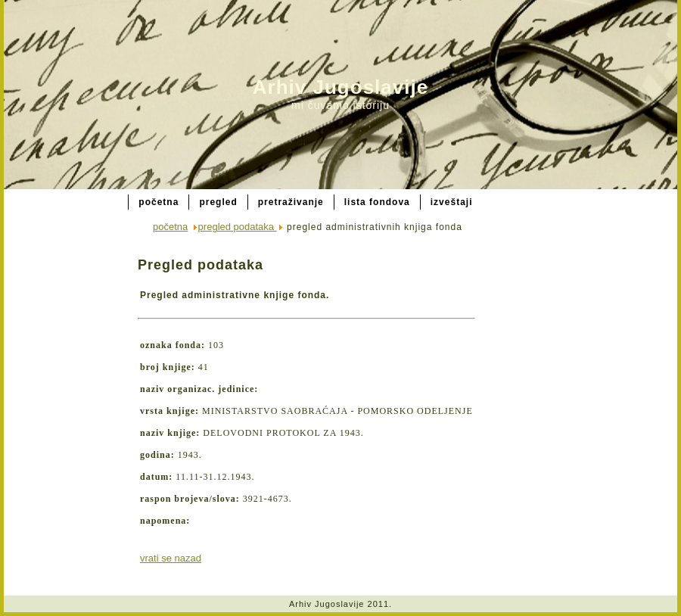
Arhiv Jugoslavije (340, 87)
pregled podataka (238, 227)
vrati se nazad (171, 558)
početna (170, 227)
